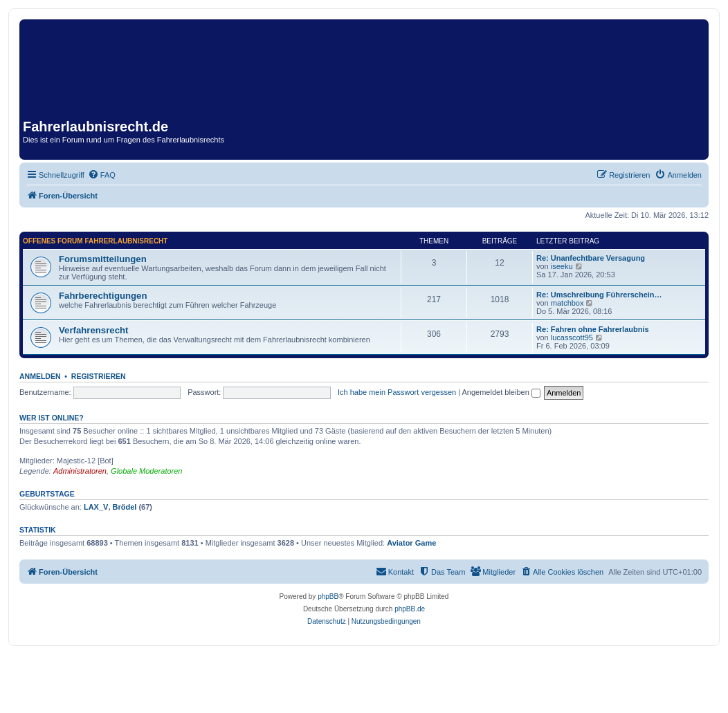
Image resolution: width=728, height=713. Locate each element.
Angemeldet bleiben (501, 392)
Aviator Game (411, 543)
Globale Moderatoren (146, 471)
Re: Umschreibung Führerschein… (599, 295)
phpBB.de (410, 609)
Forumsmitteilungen (103, 259)
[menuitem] (102, 175)
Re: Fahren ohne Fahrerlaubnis (593, 329)
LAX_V (96, 507)
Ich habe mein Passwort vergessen (397, 392)
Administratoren (80, 471)
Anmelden (40, 376)
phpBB (328, 596)
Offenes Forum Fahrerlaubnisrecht (95, 241)
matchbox (567, 303)
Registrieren (99, 376)
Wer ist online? (52, 418)
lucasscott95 (572, 337)
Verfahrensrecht (93, 330)
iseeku (562, 266)
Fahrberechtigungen (103, 296)
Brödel (125, 507)
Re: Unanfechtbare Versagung (591, 258)
